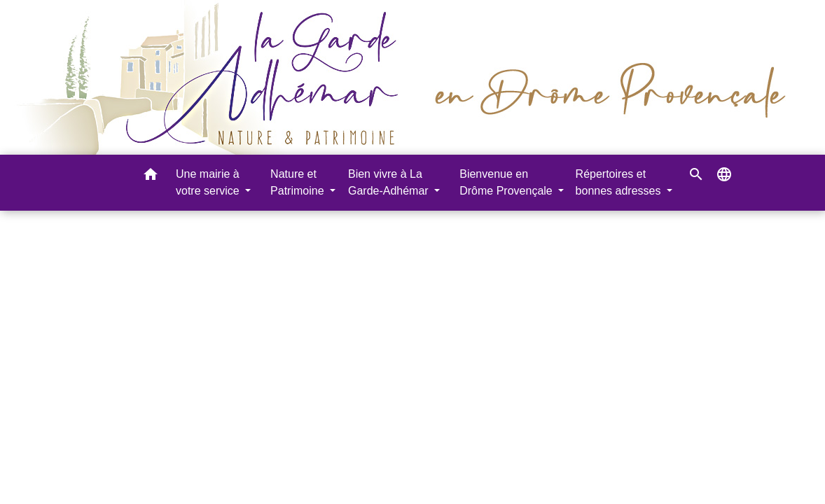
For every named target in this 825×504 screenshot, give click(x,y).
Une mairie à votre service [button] (209, 182)
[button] (151, 177)
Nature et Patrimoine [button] (299, 182)
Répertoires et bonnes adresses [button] (620, 182)
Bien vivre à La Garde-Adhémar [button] (390, 182)
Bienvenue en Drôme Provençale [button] (507, 182)
